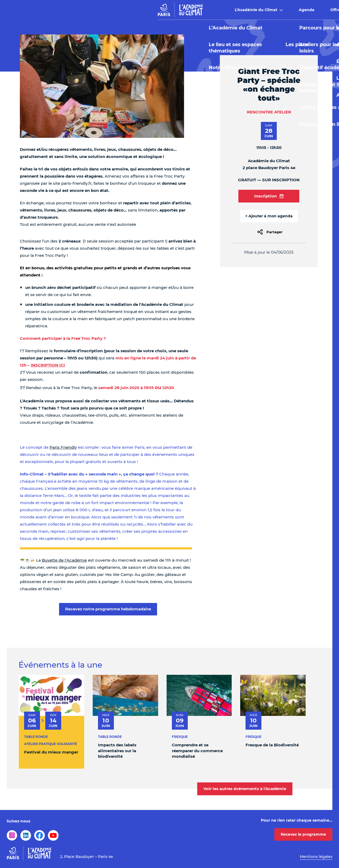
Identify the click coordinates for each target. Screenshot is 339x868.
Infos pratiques (289, 10)
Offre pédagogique (197, 10)
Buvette (245, 10)
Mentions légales (316, 857)
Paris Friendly (63, 447)
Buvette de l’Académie (64, 560)
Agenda (154, 10)
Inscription (269, 196)
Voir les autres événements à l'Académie (245, 789)
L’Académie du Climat (103, 10)
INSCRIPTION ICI (48, 365)
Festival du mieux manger (51, 752)
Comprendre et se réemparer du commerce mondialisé (197, 751)
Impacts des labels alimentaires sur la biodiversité (117, 751)
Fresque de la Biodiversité (272, 745)
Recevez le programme (303, 834)
